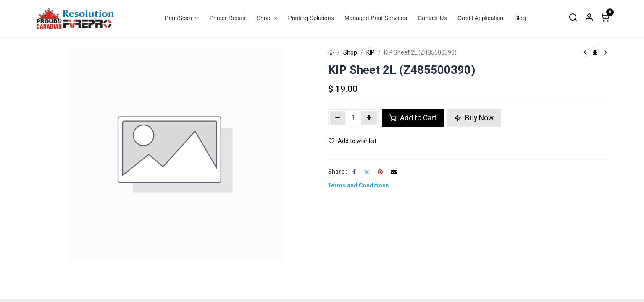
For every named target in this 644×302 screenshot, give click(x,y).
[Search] (573, 18)
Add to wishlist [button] (352, 141)
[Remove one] (338, 118)
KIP (371, 52)
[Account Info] (589, 18)
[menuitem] (228, 18)
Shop (350, 52)
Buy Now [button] (474, 118)
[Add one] (369, 118)
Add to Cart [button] (413, 118)
